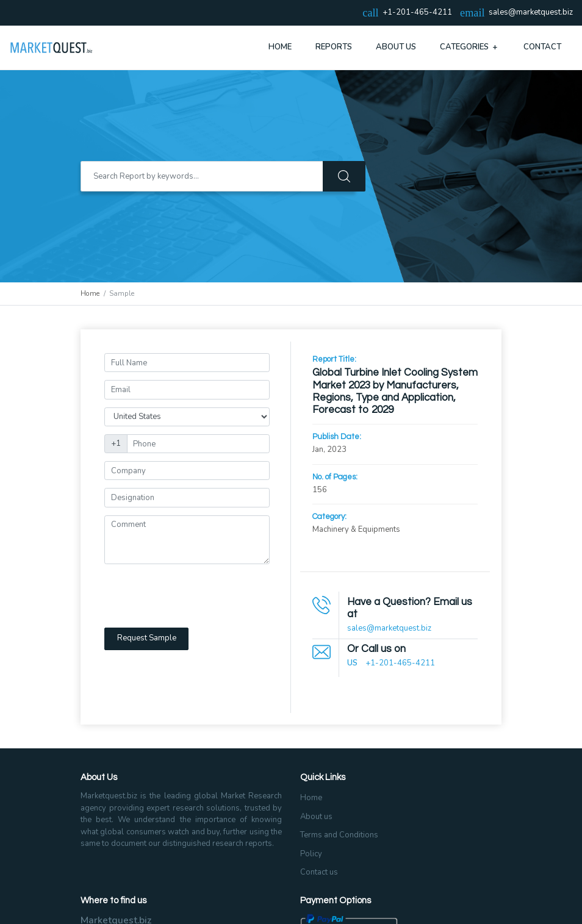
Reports (334, 47)
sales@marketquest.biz (531, 13)
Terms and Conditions (339, 835)
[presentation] (197, 596)
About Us (396, 47)
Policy (311, 854)
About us (316, 817)
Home (280, 47)
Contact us (319, 872)
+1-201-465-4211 (400, 663)
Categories (470, 47)
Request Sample (147, 638)
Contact (542, 47)
